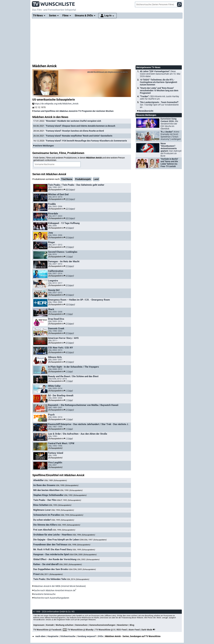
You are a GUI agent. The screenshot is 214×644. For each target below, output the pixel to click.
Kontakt (50, 625)
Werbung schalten (64, 625)
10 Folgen (70, 304)
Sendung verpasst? (87, 636)
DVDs (101, 636)
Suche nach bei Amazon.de (55, 590)
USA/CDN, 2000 (83, 555)
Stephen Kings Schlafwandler (48, 495)
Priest (36, 574)
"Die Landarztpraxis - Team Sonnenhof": (159, 105)
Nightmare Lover (42, 510)
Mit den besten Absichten (46, 490)
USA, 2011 (51, 574)
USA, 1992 (75, 495)
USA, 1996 (64, 530)
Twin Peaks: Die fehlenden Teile (50, 579)
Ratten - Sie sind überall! (46, 564)
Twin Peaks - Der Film (45, 500)
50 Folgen (70, 190)
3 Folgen (69, 285)
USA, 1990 (67, 485)
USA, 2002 (88, 560)
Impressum (39, 625)
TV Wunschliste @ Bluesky (80, 630)
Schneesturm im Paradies (47, 515)
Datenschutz (81, 625)
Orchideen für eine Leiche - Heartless (53, 535)
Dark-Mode (149, 630)
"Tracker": (159, 98)
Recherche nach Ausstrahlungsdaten (52, 598)
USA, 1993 (60, 505)
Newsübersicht (146, 111)
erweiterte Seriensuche (45, 594)
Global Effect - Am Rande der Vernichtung (55, 559)
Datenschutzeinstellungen (102, 625)
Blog (132, 625)
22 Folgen (70, 209)
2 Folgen (69, 247)
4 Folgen (69, 228)
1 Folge (69, 257)
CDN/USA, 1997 (93, 540)
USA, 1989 (55, 480)
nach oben (39, 636)
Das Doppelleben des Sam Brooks (51, 569)
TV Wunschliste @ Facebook (47, 630)
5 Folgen (69, 237)
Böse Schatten (41, 505)
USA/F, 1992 (69, 500)
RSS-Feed (122, 630)
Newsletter (122, 625)
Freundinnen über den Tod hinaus (50, 545)
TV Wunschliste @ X (105, 630)
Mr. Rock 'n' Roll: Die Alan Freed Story (53, 549)
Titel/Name (67, 179)
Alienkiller (39, 480)
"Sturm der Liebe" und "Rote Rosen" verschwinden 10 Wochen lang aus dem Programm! (159, 90)
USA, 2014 (78, 579)
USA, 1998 (79, 545)
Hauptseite (53, 636)
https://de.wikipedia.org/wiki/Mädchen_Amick (55, 104)
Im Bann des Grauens (44, 485)
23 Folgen (70, 199)
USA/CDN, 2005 (82, 569)
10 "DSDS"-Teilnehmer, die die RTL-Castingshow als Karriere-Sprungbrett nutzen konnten (159, 82)
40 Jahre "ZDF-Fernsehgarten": (160, 74)
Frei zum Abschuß (43, 530)
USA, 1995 (63, 520)
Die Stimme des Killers (45, 525)
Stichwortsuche (68, 636)
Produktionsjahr (83, 179)
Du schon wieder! (42, 520)
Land (96, 179)
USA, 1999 (84, 550)
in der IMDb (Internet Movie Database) (60, 586)
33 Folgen (70, 218)
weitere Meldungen (44, 146)
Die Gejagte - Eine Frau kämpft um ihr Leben (56, 540)
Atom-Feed (134, 630)
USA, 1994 (63, 510)
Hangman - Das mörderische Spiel (51, 554)
